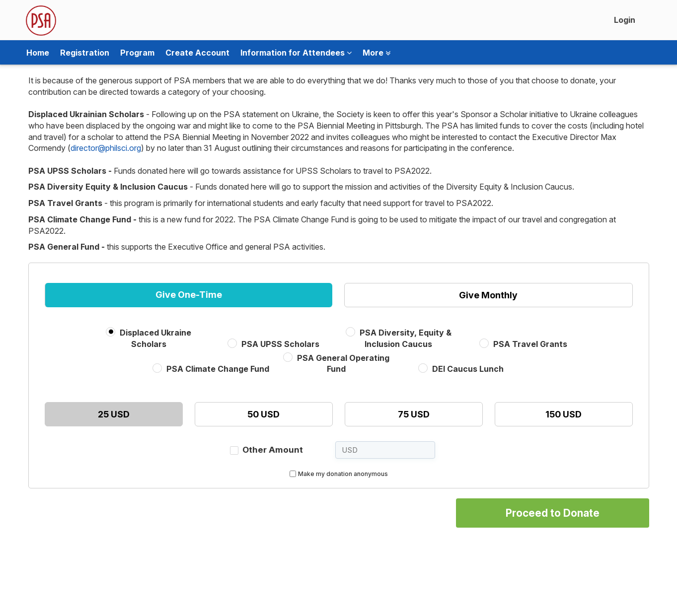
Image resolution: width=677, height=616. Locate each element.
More (376, 53)
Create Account (197, 53)
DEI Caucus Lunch (468, 369)
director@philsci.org (106, 148)
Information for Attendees (296, 53)
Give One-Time (189, 295)
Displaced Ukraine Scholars (155, 338)
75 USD (414, 414)
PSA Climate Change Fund (218, 369)
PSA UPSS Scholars (280, 344)
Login (625, 20)
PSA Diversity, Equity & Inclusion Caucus (406, 338)
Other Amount (273, 450)
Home (38, 53)
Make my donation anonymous (343, 474)
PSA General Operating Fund (343, 364)
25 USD (114, 414)
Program (137, 53)
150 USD (564, 414)
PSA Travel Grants (530, 344)
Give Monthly (488, 295)
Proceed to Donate (553, 513)
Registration (85, 53)
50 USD (263, 414)
